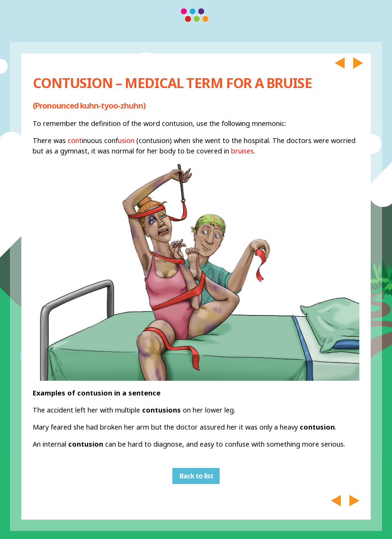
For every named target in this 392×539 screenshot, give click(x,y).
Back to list (196, 476)
